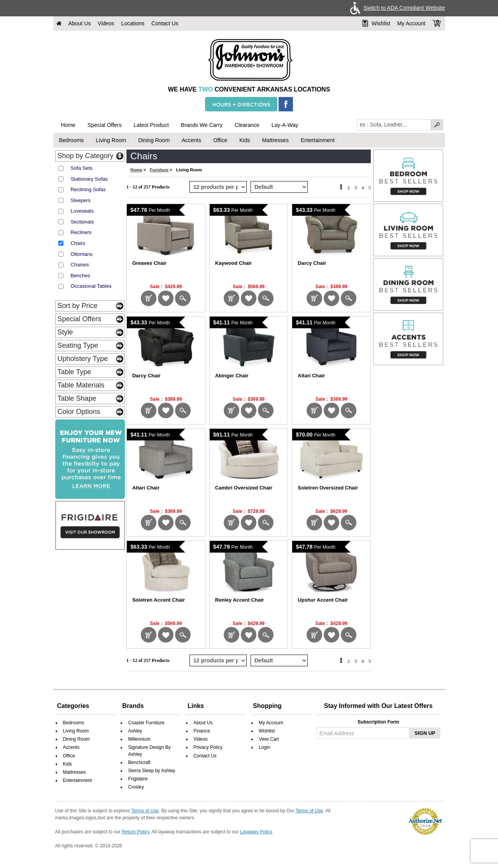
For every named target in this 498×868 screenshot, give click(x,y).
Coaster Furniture (146, 723)
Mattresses (275, 140)
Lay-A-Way (285, 125)
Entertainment (318, 140)
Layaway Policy (256, 832)
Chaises (80, 265)
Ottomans (81, 254)
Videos (106, 23)
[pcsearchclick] (437, 125)
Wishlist (376, 23)
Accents (191, 140)
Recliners (81, 232)
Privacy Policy (208, 747)
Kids (245, 140)
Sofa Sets (81, 168)
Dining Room (154, 140)
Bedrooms (72, 140)
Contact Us (165, 23)
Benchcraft (139, 762)
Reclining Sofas (88, 189)
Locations (133, 23)
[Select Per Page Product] (218, 187)
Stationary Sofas (89, 179)
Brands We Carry (202, 125)
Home (68, 125)
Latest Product (151, 125)
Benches (80, 276)
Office (220, 140)
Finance (202, 731)
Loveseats (82, 211)
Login (264, 747)
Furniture (159, 170)
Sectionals (82, 222)
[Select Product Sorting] (279, 187)
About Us (80, 23)
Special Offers (105, 125)
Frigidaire (138, 779)
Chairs (78, 243)
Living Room (111, 140)
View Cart (269, 739)
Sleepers (80, 200)
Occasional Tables (91, 286)
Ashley (135, 731)
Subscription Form (378, 722)
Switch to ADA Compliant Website (396, 8)
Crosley (136, 787)
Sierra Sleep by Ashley (152, 771)
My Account (411, 23)
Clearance (247, 125)
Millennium (139, 739)
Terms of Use (145, 811)
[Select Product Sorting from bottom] (279, 660)
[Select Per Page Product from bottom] (218, 660)
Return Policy (135, 832)
